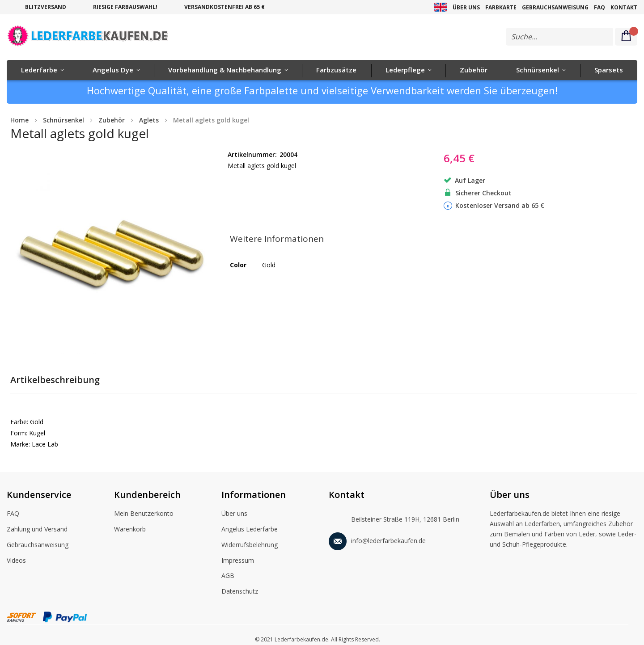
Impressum (238, 561)
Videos (16, 561)
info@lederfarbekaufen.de (377, 539)
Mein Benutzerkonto (144, 514)
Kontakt (624, 7)
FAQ (600, 7)
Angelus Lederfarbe (250, 530)
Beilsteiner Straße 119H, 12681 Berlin (394, 517)
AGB (228, 576)
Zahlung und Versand (37, 530)
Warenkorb (130, 530)
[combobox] (559, 37)
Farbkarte (501, 7)
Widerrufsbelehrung (250, 545)
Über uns (466, 7)
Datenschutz (240, 592)
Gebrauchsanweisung (555, 7)
